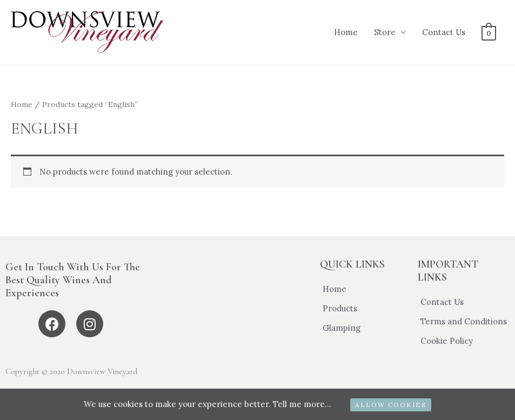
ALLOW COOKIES (391, 405)
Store (385, 32)
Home (346, 32)
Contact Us (444, 32)
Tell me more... (302, 404)
